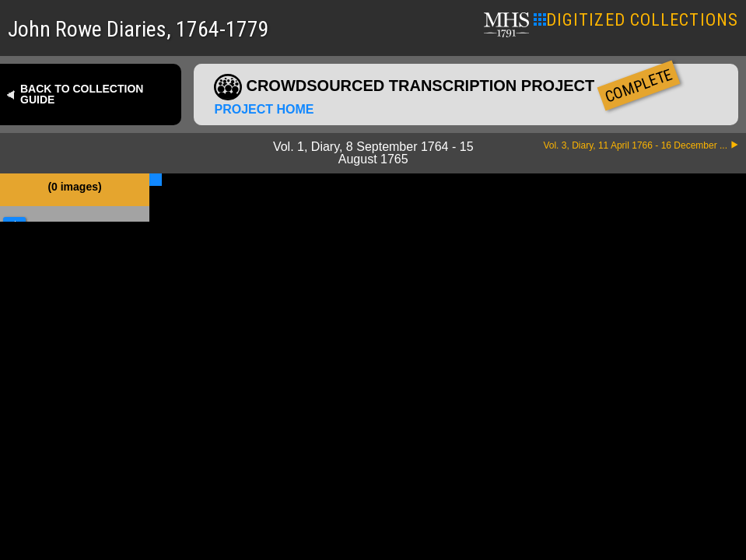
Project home (264, 110)
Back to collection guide (82, 94)
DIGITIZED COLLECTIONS (636, 20)
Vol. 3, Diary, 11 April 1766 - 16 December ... (635, 145)
